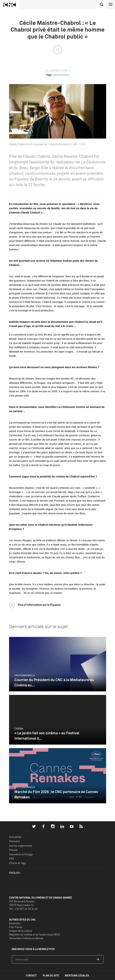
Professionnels (25, 675)
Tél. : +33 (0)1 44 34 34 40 (23, 909)
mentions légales (77, 975)
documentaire (61, 75)
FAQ (11, 859)
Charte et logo (18, 863)
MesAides (15, 923)
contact (31, 975)
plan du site (51, 975)
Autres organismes (21, 846)
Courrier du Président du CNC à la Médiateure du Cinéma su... (54, 682)
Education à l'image (21, 854)
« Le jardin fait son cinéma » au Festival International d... (47, 736)
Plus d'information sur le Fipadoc (39, 605)
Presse (13, 850)
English (15, 873)
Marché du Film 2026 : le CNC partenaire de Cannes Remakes (56, 794)
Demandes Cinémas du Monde (26, 938)
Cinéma (19, 729)
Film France (16, 927)
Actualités (15, 837)
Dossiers (14, 841)
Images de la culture (21, 931)
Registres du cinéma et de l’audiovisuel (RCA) (34, 934)
